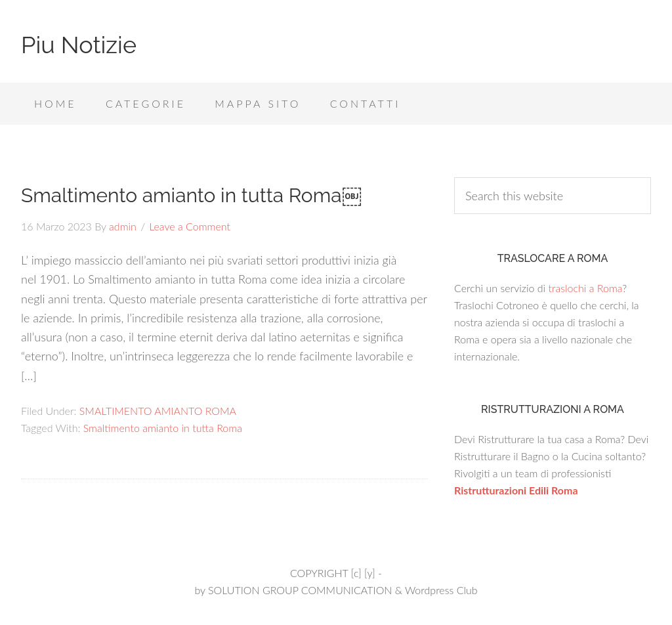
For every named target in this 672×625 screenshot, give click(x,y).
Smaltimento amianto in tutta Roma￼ (191, 195)
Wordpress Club (441, 590)
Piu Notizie (79, 45)
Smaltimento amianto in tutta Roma (163, 428)
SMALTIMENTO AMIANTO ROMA (158, 411)
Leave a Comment (190, 226)
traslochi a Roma (585, 288)
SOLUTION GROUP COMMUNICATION (300, 590)
